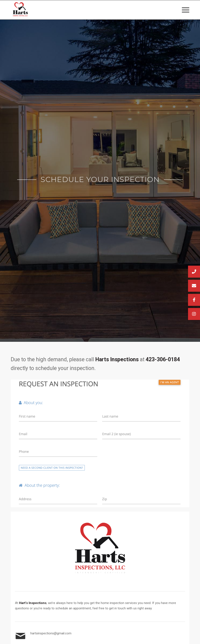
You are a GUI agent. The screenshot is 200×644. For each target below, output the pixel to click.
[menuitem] (183, 10)
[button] (194, 314)
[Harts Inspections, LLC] (20, 10)
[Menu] (183, 10)
